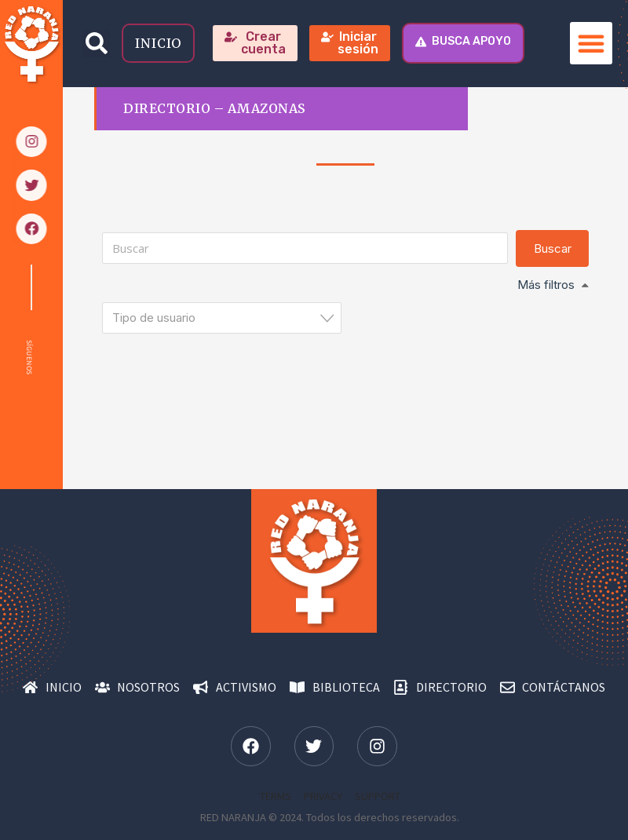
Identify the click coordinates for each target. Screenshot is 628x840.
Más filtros (546, 285)
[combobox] (222, 318)
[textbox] (226, 318)
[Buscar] (305, 248)
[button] (96, 44)
